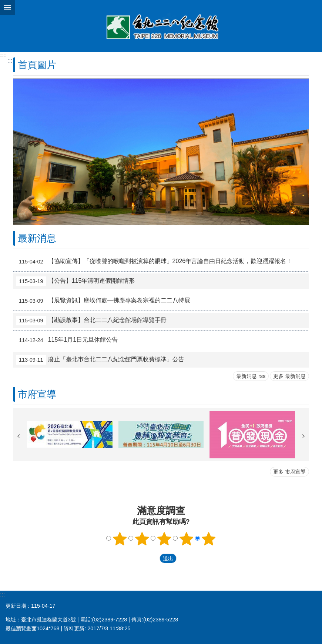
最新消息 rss (251, 376)
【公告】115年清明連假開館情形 (75, 281)
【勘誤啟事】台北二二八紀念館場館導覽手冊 (91, 321)
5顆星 (209, 539)
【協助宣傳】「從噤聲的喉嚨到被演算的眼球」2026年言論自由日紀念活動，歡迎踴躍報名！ (154, 262)
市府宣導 (37, 394)
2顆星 (142, 539)
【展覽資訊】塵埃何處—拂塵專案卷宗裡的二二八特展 (103, 301)
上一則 (19, 436)
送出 (152, 558)
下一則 (303, 436)
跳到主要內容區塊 (4, 4)
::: (3, 55)
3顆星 (164, 539)
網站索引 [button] (7, 7)
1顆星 (120, 539)
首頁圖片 (37, 65)
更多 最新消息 (289, 376)
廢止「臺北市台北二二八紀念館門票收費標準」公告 (100, 360)
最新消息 (37, 238)
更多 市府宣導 (289, 472)
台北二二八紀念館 (161, 26)
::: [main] (10, 61)
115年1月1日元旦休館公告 (67, 340)
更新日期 (16, 606)
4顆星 (187, 539)
